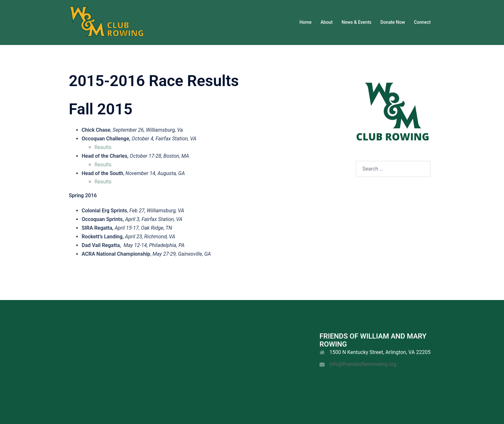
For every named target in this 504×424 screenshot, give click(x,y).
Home (306, 22)
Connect (422, 22)
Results (103, 147)
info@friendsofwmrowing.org (363, 364)
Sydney (226, 413)
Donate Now (393, 22)
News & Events (357, 22)
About (327, 22)
